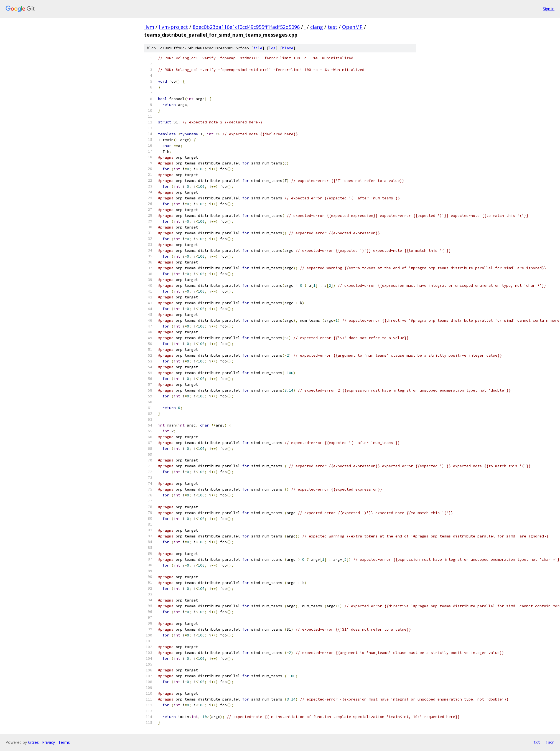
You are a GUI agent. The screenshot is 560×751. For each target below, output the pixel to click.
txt (537, 742)
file (258, 48)
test (333, 27)
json (550, 742)
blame (288, 48)
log (272, 48)
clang (317, 27)
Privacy (49, 742)
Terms (64, 742)
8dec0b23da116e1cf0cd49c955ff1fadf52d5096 (246, 27)
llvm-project (173, 27)
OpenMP (352, 27)
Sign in (549, 9)
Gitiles (33, 742)
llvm (149, 27)
